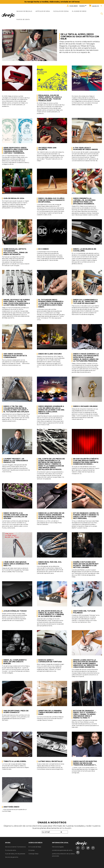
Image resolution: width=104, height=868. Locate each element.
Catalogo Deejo (33, 854)
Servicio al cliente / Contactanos (15, 847)
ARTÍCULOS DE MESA (43, 11)
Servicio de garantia (12, 857)
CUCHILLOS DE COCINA (61, 11)
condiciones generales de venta (62, 850)
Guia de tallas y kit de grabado (15, 854)
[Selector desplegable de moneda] (101, 6)
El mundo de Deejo (79, 11)
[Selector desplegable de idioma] (83, 6)
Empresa (32, 850)
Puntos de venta (23, 20)
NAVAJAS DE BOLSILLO (24, 11)
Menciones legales (58, 847)
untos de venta (11, 850)
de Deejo (38, 847)
